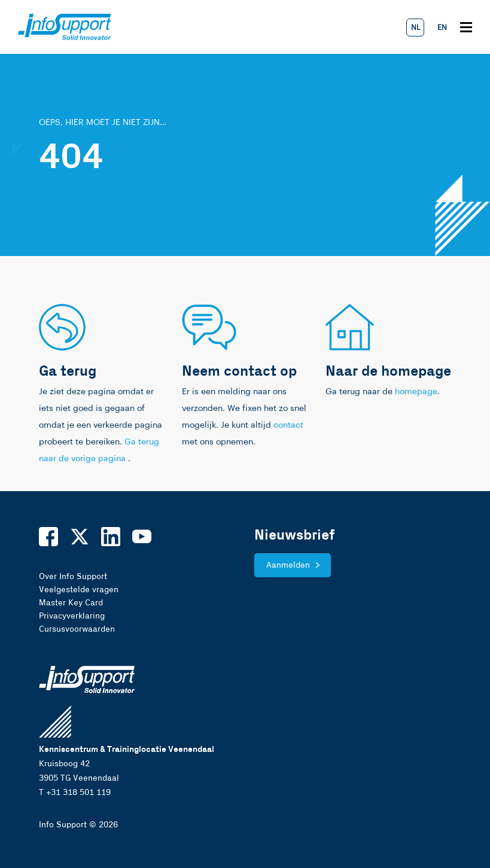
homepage (416, 392)
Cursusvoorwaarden (77, 629)
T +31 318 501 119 (75, 793)
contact (288, 425)
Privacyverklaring (72, 616)
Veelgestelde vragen (79, 590)
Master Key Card (71, 603)
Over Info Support (73, 577)
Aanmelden (288, 565)
